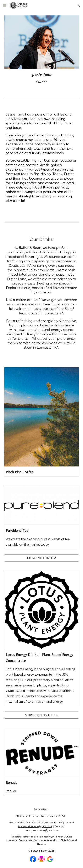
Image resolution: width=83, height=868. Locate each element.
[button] (5, 5)
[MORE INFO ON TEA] (42, 558)
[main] (42, 78)
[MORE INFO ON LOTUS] (42, 715)
